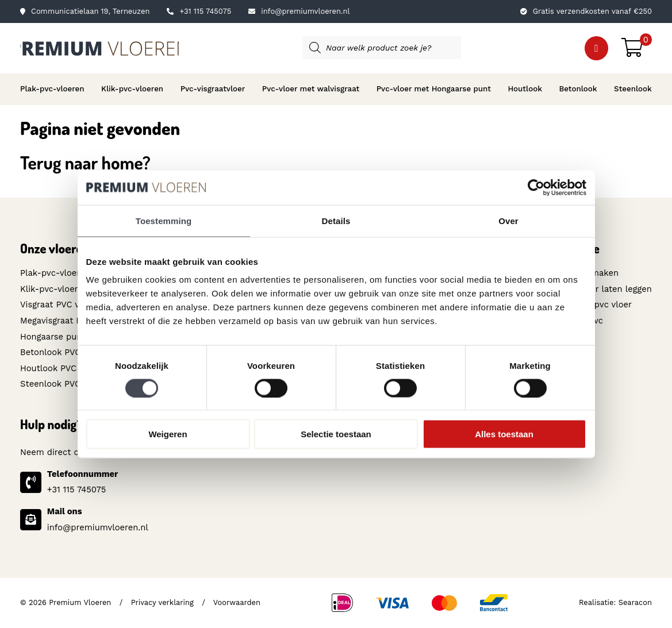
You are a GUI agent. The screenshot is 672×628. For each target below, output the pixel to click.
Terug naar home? (85, 162)
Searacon (635, 602)
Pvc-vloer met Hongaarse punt (434, 89)
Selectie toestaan (336, 434)
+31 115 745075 (199, 11)
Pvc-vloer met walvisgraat (311, 89)
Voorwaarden (237, 602)
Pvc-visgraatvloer (213, 89)
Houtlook (525, 89)
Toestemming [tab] (164, 220)
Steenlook (633, 89)
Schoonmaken (590, 273)
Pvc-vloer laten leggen (606, 289)
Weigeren (168, 434)
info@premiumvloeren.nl (299, 11)
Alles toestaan (504, 434)
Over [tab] (508, 220)
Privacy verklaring (162, 602)
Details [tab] (336, 220)
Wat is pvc (582, 321)
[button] (596, 48)
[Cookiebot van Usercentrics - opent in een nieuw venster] (536, 187)
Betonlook (578, 89)
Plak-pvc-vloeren (52, 89)
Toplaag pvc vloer (596, 305)
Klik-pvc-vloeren (132, 89)
